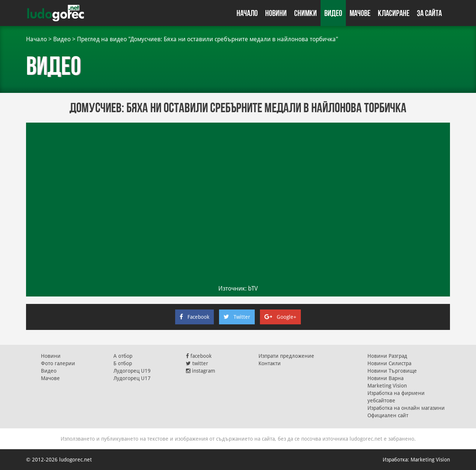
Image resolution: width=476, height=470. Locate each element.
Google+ (280, 317)
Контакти (270, 363)
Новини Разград (387, 356)
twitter (197, 363)
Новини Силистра (389, 363)
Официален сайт (388, 415)
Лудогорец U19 (132, 371)
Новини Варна (385, 378)
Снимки (305, 13)
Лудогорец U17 (132, 378)
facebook (199, 356)
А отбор (123, 356)
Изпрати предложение (286, 356)
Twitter (237, 317)
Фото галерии (58, 363)
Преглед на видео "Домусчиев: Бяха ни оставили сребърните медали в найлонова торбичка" (208, 39)
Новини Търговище (392, 371)
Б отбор (123, 363)
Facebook (194, 317)
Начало (247, 13)
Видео (333, 13)
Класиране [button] (394, 13)
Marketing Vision (387, 386)
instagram (201, 371)
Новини (276, 13)
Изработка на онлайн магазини (406, 408)
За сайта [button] (429, 13)
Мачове (360, 13)
